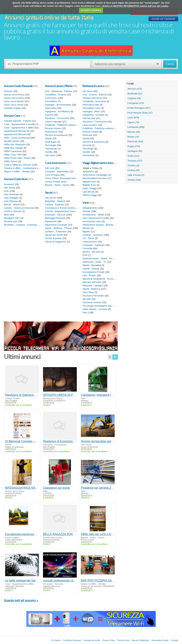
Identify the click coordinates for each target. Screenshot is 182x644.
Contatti (175, 640)
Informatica (51, 108)
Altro (85, 312)
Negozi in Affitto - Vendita (17, 171)
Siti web (87, 299)
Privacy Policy (109, 640)
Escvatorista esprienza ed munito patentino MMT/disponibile (22, 534)
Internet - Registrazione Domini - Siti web (66, 211)
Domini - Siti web (91, 252)
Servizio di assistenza (56, 135)
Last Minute (88, 192)
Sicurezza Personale (93, 296)
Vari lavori (88, 91)
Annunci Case (12, 116)
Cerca (170, 64)
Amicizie (8, 91)
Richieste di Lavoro (93, 86)
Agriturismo (88, 171)
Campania (136, 103)
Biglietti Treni (89, 185)
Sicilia (133, 156)
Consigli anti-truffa (92, 640)
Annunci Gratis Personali (18, 86)
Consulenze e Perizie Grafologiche (63, 208)
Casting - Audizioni (55, 205)
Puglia (134, 146)
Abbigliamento (90, 208)
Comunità (87, 248)
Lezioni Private (53, 182)
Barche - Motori (12, 205)
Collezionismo (90, 242)
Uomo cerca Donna (14, 101)
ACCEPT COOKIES (91, 10)
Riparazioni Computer (56, 225)
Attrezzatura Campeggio (95, 175)
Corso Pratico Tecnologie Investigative (65, 178)
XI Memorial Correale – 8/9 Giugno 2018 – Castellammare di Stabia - (22, 441)
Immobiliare (51, 101)
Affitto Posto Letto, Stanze (17, 158)
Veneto (134, 180)
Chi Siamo (56, 640)
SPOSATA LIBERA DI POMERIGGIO (60, 395)
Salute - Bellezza (91, 289)
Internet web (89, 118)
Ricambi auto (11, 221)
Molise (133, 137)
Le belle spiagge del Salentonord (22, 581)
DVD (85, 255)
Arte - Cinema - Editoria (95, 95)
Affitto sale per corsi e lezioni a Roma (98, 534)
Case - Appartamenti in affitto (19, 128)
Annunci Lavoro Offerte (58, 86)
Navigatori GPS (12, 218)
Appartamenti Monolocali (17, 131)
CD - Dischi (88, 238)
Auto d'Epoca (11, 201)
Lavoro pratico (90, 125)
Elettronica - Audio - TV (94, 262)
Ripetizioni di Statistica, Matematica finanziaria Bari (22, 395)
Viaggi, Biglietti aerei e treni (98, 163)
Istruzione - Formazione (57, 118)
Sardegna (135, 151)
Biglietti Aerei (89, 182)
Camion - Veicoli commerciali (19, 208)
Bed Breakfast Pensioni (94, 178)
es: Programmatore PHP (23, 64)
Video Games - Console (95, 309)
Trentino (133, 165)
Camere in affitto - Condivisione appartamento (27, 168)
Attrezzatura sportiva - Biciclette (99, 225)
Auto (6, 191)
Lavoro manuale (53, 122)
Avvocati (87, 145)
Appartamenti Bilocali (15, 134)
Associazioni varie (92, 221)
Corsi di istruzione (55, 163)
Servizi (49, 193)
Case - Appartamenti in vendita (20, 124)
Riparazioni (51, 221)
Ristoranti (87, 135)
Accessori (9, 184)
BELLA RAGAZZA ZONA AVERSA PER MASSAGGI (60, 534)
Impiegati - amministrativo (58, 105)
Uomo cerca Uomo (14, 105)
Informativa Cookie (160, 640)
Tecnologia (50, 145)
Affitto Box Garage (13, 148)
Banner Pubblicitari (140, 640)
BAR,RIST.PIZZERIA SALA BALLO (98, 581)
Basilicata (135, 94)
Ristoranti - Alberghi (93, 286)
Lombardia (136, 127)
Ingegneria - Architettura (57, 111)
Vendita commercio (92, 98)
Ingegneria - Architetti (93, 115)
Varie (86, 203)
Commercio (51, 98)
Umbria (134, 170)
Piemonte (135, 141)
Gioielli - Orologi (91, 269)
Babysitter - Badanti (55, 201)
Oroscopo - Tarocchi (55, 215)
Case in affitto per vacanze (18, 165)
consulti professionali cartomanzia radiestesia (60, 581)
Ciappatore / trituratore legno (98, 395)
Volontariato (51, 149)
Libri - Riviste (89, 275)
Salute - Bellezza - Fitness (58, 228)
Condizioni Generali (72, 640)
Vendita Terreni (12, 141)
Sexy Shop (88, 292)
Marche (134, 132)
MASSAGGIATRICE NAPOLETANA (22, 488)
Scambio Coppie (12, 108)
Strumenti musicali (92, 302)
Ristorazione (51, 132)
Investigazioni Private (93, 272)
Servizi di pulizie (53, 238)
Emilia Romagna (139, 108)
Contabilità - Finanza (56, 95)
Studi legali (51, 142)
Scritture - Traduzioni (56, 232)
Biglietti (86, 232)
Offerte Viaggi (89, 195)
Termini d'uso (123, 640)
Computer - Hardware (94, 245)
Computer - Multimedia (57, 171)
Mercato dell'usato (92, 282)
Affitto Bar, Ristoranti (14, 144)
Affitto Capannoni (13, 151)
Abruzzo (135, 89)
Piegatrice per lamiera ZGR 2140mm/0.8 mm (98, 488)
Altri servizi (51, 198)
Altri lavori (50, 155)
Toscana (135, 161)
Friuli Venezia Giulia (140, 113)
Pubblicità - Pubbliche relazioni (61, 125)
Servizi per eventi (54, 235)
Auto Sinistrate (11, 194)
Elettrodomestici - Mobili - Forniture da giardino (106, 259)
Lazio (133, 117)
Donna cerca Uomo (14, 98)
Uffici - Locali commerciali (17, 138)
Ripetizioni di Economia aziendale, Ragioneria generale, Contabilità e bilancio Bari (60, 441)
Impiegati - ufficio (91, 111)
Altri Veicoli (10, 188)
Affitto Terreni (11, 161)
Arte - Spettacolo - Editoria (58, 91)
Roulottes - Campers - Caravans (20, 225)
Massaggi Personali (55, 218)
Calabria (134, 98)
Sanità (48, 138)
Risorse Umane (53, 128)
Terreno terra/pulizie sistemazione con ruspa (98, 441)
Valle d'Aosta (136, 175)
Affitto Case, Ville (13, 155)
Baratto (86, 228)
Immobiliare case (91, 108)
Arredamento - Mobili (93, 215)
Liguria (133, 122)
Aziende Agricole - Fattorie (18, 121)
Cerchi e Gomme (13, 211)
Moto (6, 215)
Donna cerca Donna (14, 95)
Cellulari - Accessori (93, 235)
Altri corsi (50, 168)
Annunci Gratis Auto (16, 179)
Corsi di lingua (52, 175)
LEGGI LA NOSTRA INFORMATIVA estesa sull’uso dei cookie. (135, 6)
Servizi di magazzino (56, 242)
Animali (86, 211)
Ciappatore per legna (56, 488)
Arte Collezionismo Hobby (96, 218)
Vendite (49, 152)
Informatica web (91, 105)
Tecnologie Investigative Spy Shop (100, 306)
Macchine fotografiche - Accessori (100, 279)
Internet (49, 115)
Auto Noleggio (11, 198)
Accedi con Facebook (163, 19)
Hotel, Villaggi (89, 188)
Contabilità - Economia (94, 101)
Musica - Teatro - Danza (57, 185)
